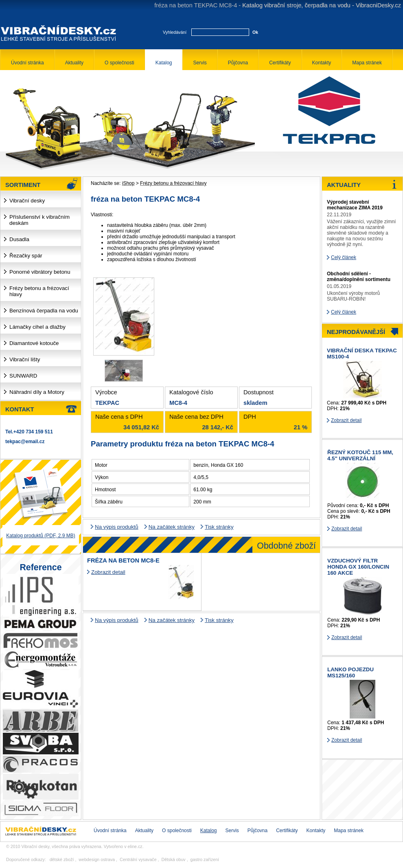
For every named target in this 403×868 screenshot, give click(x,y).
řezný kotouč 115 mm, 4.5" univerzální (360, 455)
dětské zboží (62, 859)
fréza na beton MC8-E (123, 560)
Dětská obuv (173, 859)
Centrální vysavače (138, 859)
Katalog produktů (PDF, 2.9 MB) (41, 536)
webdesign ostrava (97, 859)
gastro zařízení (205, 859)
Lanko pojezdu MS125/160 (350, 672)
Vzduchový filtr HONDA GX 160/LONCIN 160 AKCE (358, 567)
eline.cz (135, 846)
